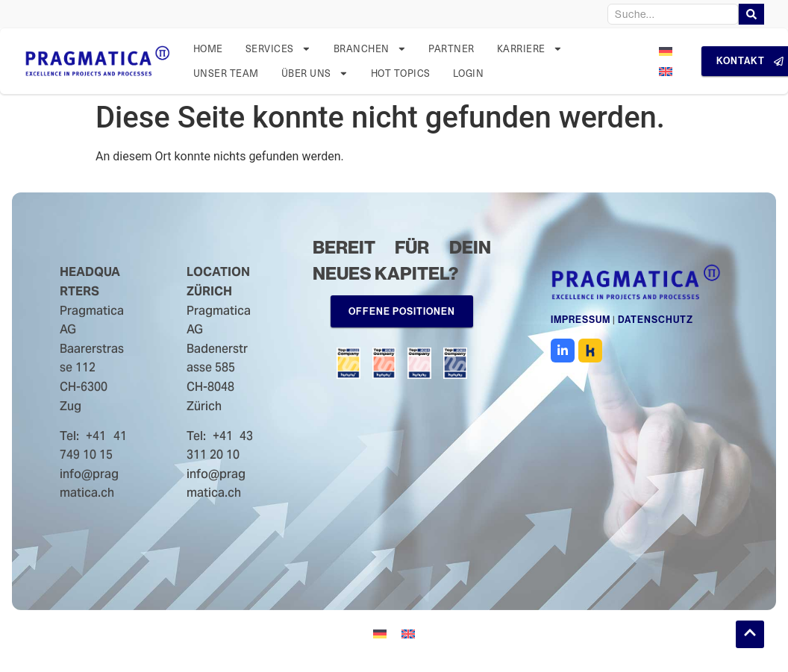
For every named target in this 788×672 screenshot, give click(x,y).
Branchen (370, 49)
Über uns (315, 73)
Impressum (581, 323)
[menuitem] (666, 51)
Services (278, 49)
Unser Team (226, 73)
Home (208, 48)
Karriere (530, 49)
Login (469, 73)
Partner (451, 48)
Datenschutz (656, 323)
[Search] (751, 14)
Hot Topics (401, 73)
